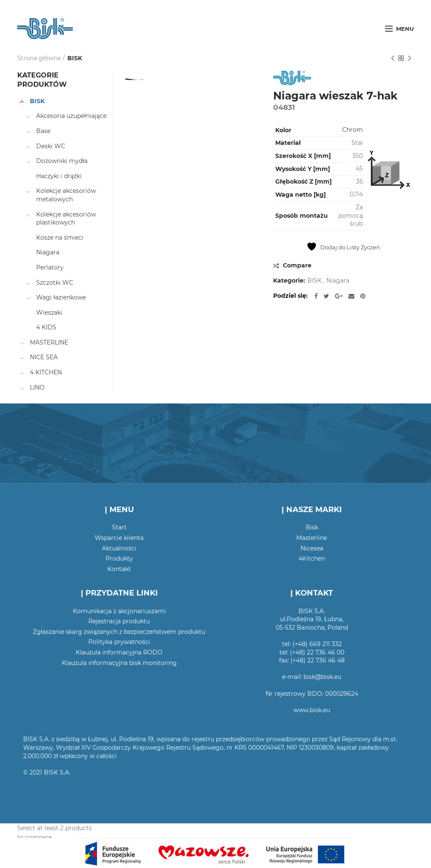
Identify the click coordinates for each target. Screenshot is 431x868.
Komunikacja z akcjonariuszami (119, 611)
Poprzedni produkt (393, 59)
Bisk (312, 527)
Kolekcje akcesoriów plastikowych (66, 219)
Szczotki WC (55, 283)
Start (119, 527)
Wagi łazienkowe (61, 297)
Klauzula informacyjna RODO (119, 652)
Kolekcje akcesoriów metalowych (66, 195)
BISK (75, 58)
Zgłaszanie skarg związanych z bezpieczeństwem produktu (119, 632)
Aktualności (119, 548)
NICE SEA (44, 357)
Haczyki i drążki (59, 176)
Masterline (312, 538)
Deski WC (51, 146)
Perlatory (50, 267)
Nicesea (312, 548)
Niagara (338, 281)
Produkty (119, 558)
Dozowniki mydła (62, 161)
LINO (37, 387)
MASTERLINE (49, 342)
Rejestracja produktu (119, 621)
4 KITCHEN (46, 372)
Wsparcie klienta (119, 538)
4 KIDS (46, 327)
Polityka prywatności (119, 642)
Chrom (353, 130)
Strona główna (39, 58)
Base (43, 131)
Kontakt (119, 569)
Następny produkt (410, 59)
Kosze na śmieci (60, 238)
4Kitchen (312, 558)
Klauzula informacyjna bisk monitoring (119, 663)
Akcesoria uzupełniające (71, 116)
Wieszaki (49, 312)
